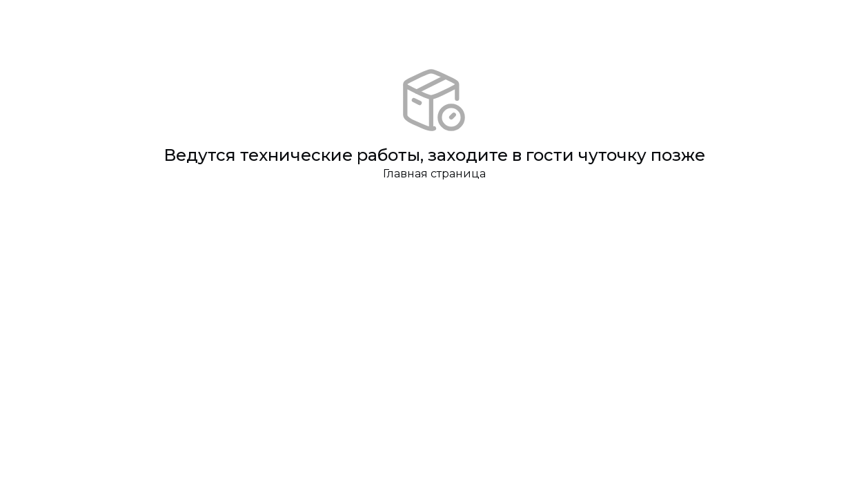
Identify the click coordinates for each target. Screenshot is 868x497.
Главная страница (434, 174)
